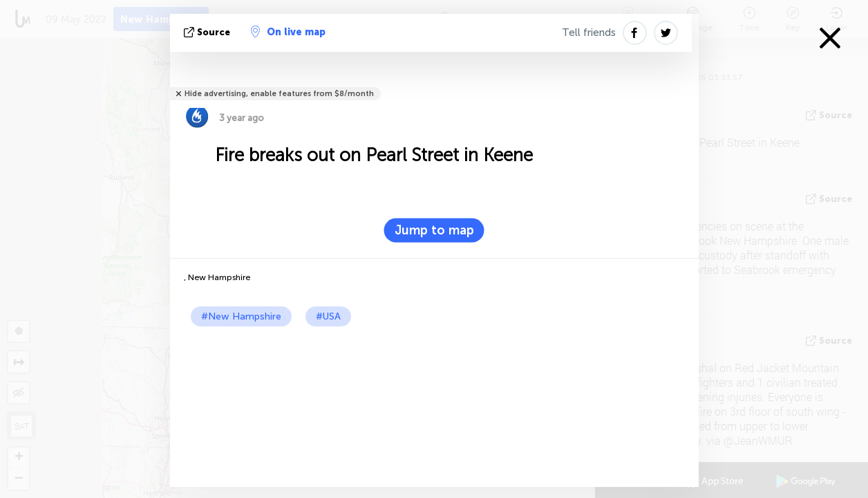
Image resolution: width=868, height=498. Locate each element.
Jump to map (434, 230)
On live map (288, 32)
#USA (328, 316)
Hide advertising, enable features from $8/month (279, 94)
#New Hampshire (241, 316)
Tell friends (589, 33)
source (208, 32)
